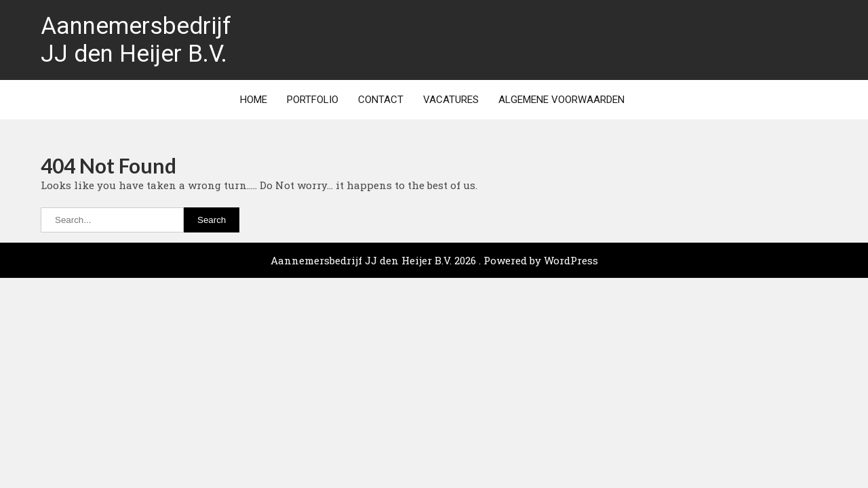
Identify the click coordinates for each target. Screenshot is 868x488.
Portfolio (313, 100)
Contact (381, 100)
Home (254, 100)
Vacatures (451, 100)
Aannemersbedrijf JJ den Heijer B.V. (136, 40)
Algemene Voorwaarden (561, 100)
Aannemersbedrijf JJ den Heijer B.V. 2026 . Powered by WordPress (434, 260)
